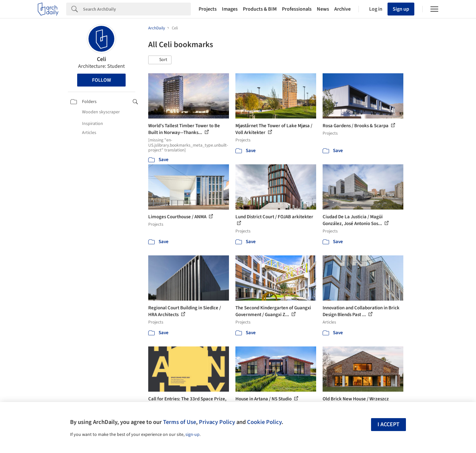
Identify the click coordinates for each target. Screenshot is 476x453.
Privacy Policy (217, 422)
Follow (102, 80)
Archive (342, 9)
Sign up (401, 9)
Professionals (297, 9)
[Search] (137, 9)
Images (230, 9)
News (323, 9)
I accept (388, 424)
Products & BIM (260, 9)
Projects (208, 9)
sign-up (192, 435)
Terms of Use (180, 422)
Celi (102, 59)
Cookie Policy (264, 422)
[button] (160, 60)
